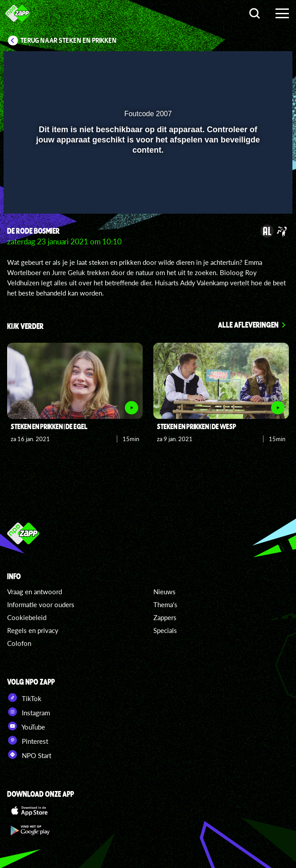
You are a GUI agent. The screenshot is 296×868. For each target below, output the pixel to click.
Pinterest (28, 740)
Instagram (29, 712)
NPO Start (29, 754)
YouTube (26, 726)
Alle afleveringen (248, 324)
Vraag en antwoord (35, 592)
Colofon (19, 643)
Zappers (165, 617)
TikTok (24, 698)
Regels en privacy (33, 630)
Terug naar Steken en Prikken (69, 41)
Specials (165, 630)
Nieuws (164, 592)
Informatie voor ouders (41, 604)
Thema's (165, 604)
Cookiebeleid (27, 617)
